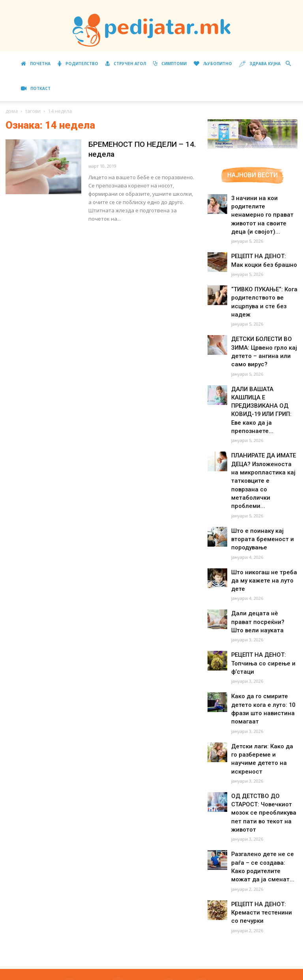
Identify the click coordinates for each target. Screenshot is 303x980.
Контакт (269, 959)
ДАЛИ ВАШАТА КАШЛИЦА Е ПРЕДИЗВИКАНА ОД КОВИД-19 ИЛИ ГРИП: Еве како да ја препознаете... (264, 395)
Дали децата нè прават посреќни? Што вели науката (262, 585)
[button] (288, 64)
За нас (110, 959)
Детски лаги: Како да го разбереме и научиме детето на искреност (262, 716)
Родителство (78, 64)
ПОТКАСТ (36, 88)
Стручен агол (126, 64)
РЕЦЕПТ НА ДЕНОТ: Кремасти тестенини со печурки (261, 864)
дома (12, 111)
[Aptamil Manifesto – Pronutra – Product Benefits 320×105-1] (252, 147)
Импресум (138, 959)
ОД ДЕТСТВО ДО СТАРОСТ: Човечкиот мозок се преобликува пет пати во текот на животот (260, 765)
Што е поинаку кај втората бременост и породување (259, 511)
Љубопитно (213, 64)
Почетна (36, 64)
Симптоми (170, 64)
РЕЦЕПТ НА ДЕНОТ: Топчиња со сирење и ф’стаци (260, 626)
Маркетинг (173, 959)
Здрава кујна (260, 64)
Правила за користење (223, 959)
